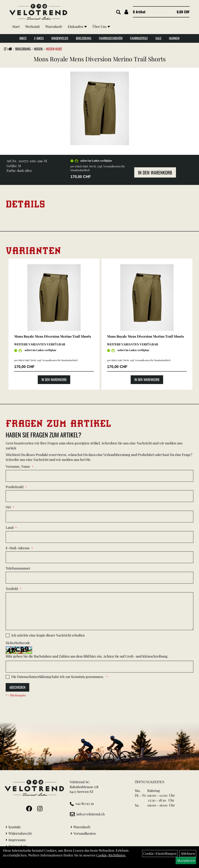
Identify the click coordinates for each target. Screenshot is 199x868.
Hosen (38, 49)
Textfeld (12, 589)
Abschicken (17, 687)
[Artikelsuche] (118, 12)
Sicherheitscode (18, 643)
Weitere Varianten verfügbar (40, 344)
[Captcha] (99, 667)
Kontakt (15, 827)
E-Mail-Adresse (18, 548)
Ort (8, 507)
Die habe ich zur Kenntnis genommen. (58, 677)
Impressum (17, 840)
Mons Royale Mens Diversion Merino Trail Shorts (100, 59)
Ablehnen (188, 853)
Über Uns (101, 26)
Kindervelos (60, 38)
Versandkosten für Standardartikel (59, 360)
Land (10, 528)
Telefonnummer (18, 568)
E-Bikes (39, 38)
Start (16, 26)
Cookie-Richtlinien (111, 855)
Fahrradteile (139, 38)
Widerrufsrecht (20, 833)
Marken (174, 38)
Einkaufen (77, 26)
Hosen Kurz (54, 49)
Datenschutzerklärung (34, 677)
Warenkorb (54, 26)
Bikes (23, 38)
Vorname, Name (18, 466)
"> (9, 49)
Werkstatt (32, 26)
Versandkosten (85, 833)
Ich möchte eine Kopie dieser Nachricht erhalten (48, 635)
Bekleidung (84, 38)
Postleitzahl (15, 487)
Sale (158, 38)
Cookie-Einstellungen (160, 853)
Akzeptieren (186, 860)
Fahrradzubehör (111, 38)
